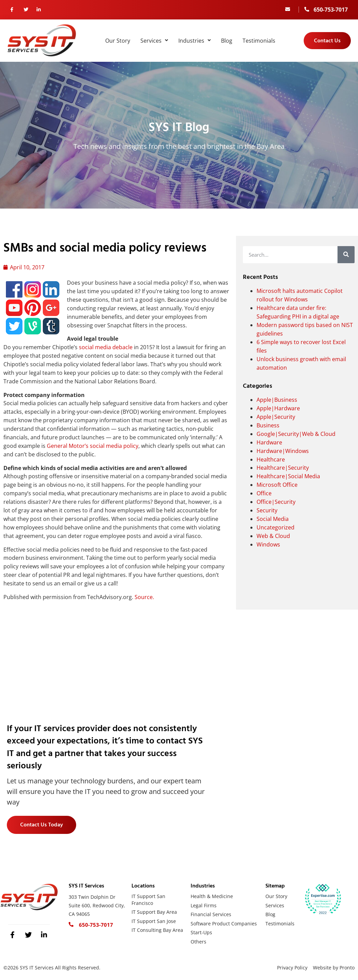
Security (267, 510)
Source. (144, 597)
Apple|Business (277, 400)
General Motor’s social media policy (93, 446)
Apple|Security (276, 417)
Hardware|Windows (283, 451)
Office (264, 493)
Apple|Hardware (278, 408)
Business (268, 425)
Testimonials (259, 41)
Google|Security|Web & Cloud (296, 434)
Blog (227, 41)
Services (154, 41)
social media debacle (106, 347)
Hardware (269, 442)
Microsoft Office (277, 485)
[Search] (346, 255)
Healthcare (271, 459)
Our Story (118, 41)
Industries (195, 41)
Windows (268, 544)
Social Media (273, 519)
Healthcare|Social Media (288, 476)
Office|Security (276, 502)
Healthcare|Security (283, 468)
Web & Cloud (273, 536)
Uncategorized (276, 527)
